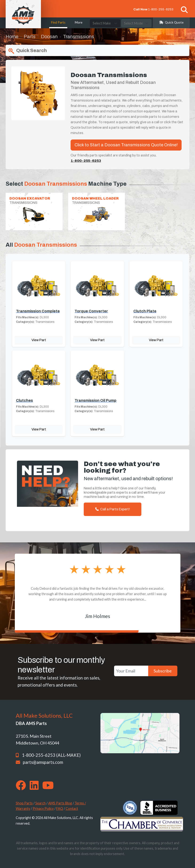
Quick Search (27, 51)
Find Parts (58, 22)
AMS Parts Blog (60, 803)
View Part (39, 340)
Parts (30, 37)
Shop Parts (24, 803)
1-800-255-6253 (161, 9)
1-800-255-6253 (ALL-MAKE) (51, 755)
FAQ (60, 809)
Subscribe (163, 671)
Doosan (49, 37)
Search (40, 803)
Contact (72, 809)
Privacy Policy (43, 809)
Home (12, 37)
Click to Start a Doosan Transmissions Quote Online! (126, 145)
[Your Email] (131, 671)
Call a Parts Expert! (113, 509)
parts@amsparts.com (43, 762)
